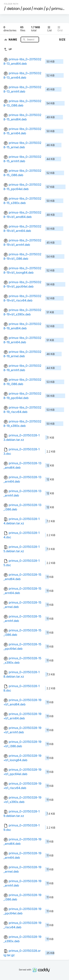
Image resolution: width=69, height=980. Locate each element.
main (38, 9)
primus (58, 9)
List (50, 29)
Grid (60, 29)
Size (62, 39)
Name (13, 39)
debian (13, 9)
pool (27, 9)
